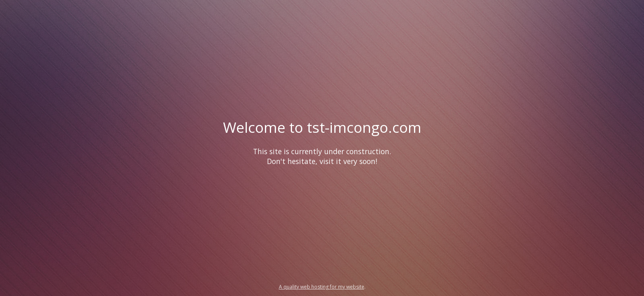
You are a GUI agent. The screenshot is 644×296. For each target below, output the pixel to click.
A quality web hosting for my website (322, 287)
